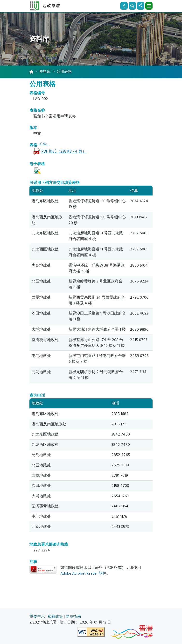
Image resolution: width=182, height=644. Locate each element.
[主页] (31, 72)
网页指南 (73, 617)
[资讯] (124, 6)
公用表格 (64, 72)
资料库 (45, 72)
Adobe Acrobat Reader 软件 (83, 573)
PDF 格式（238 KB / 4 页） (64, 151)
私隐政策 (55, 617)
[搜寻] (132, 6)
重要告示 (37, 617)
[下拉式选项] (149, 6)
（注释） (43, 144)
